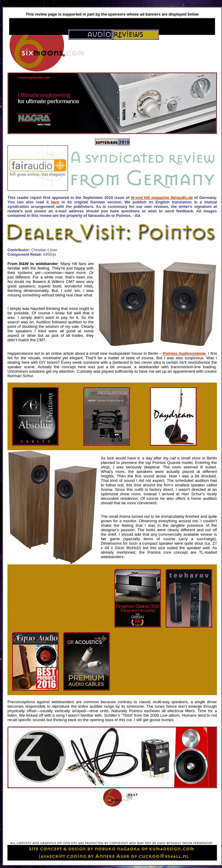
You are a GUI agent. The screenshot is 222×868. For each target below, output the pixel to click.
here (55, 202)
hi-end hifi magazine (162, 198)
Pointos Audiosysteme (184, 353)
